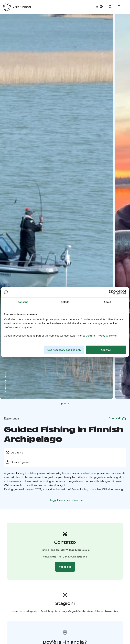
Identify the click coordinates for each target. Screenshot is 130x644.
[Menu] (120, 7)
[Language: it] (99, 6)
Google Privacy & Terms (101, 336)
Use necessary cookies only (64, 350)
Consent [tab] (23, 302)
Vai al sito (65, 567)
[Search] (110, 7)
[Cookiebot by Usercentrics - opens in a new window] (111, 292)
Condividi (117, 418)
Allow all (106, 350)
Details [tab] (65, 302)
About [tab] (107, 302)
